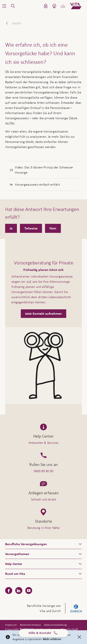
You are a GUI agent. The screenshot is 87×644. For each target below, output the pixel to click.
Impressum (11, 625)
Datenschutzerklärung (55, 625)
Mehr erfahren (52, 639)
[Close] (79, 637)
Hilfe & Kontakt (43, 633)
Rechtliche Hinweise (30, 625)
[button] (4, 6)
